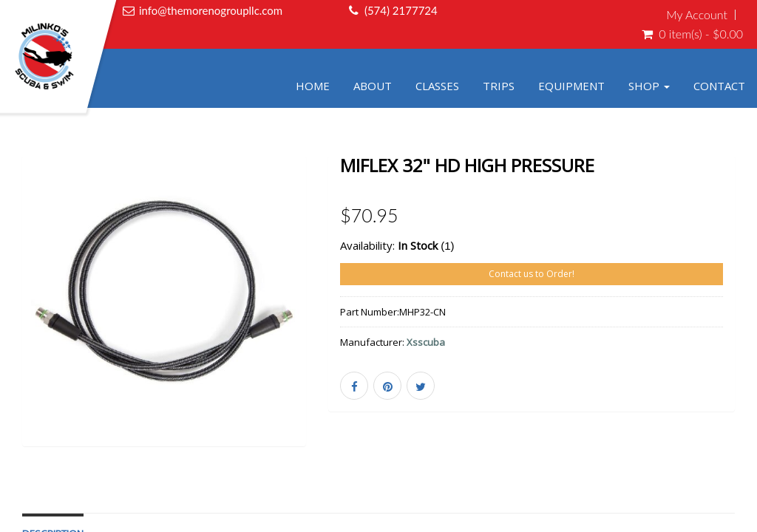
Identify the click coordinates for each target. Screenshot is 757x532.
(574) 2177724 (401, 10)
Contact (719, 86)
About (373, 86)
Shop (649, 86)
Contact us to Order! (532, 274)
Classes (437, 86)
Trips (499, 86)
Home (313, 86)
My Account (697, 15)
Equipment (571, 86)
